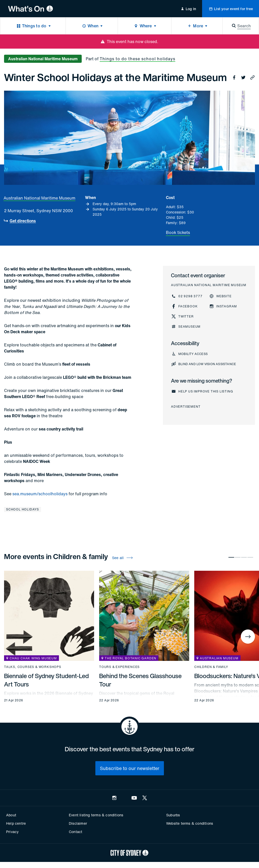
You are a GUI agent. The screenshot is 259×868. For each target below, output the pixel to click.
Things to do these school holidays (137, 59)
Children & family (211, 667)
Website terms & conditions (190, 823)
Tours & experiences (119, 667)
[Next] (248, 637)
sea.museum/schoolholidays (40, 494)
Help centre (16, 823)
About (11, 815)
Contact (75, 832)
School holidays (23, 509)
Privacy (12, 832)
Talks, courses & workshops (33, 667)
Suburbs (173, 815)
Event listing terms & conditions (96, 815)
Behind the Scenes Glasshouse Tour (140, 680)
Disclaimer (78, 823)
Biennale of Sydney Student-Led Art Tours (46, 680)
